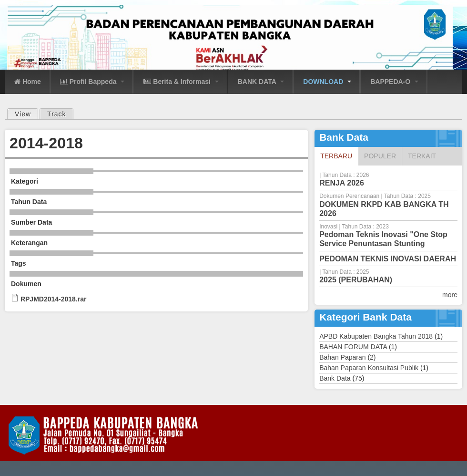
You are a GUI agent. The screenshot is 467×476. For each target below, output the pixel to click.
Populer (380, 156)
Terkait (422, 156)
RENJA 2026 (342, 183)
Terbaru (339, 155)
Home (28, 82)
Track (56, 114)
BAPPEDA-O (394, 82)
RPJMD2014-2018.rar (54, 299)
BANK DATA (261, 82)
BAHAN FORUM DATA (353, 347)
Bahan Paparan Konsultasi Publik (369, 368)
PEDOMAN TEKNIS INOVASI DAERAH (388, 259)
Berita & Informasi (181, 82)
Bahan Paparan (342, 357)
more (450, 295)
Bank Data (335, 378)
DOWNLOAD (327, 82)
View (26, 114)
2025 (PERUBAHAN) (356, 280)
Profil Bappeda (92, 82)
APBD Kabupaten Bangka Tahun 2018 (376, 336)
